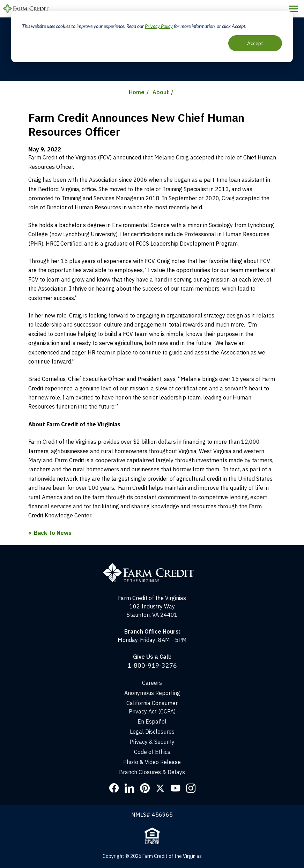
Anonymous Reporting (152, 693)
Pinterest (145, 788)
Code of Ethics (152, 752)
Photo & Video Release (152, 762)
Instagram (191, 788)
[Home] (152, 566)
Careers (152, 683)
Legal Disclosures (152, 732)
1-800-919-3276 (152, 665)
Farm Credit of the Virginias (27, 9)
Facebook (114, 788)
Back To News (53, 533)
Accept (255, 43)
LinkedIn (129, 788)
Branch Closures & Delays (152, 772)
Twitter (160, 788)
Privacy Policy (159, 26)
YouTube (176, 788)
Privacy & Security (152, 742)
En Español (152, 721)
